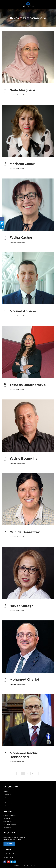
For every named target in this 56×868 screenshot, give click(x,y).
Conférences (8, 821)
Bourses (6, 800)
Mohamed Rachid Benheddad (24, 755)
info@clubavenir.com (10, 854)
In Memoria (7, 806)
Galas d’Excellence (9, 816)
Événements (8, 803)
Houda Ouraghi (22, 606)
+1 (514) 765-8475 (9, 857)
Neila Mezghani (22, 90)
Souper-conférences (10, 824)
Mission (6, 791)
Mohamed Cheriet (24, 679)
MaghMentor (8, 819)
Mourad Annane (23, 311)
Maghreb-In (7, 827)
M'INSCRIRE (9, 844)
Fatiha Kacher (21, 237)
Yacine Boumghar (24, 458)
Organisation (8, 794)
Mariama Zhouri (23, 164)
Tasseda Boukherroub (28, 385)
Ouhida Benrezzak (25, 532)
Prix (5, 797)
